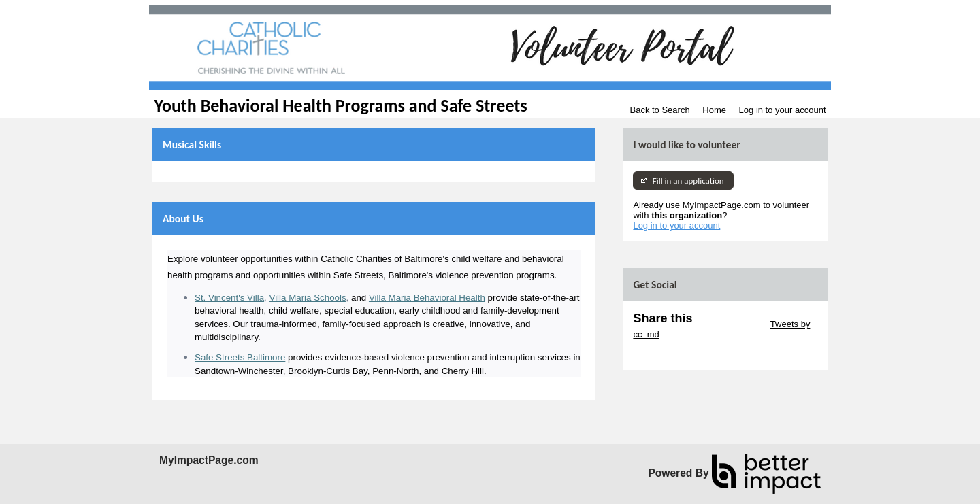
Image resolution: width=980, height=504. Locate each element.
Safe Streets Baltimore (240, 357)
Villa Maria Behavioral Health (427, 298)
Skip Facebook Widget (677, 355)
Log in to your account (783, 110)
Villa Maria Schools (307, 298)
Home (714, 110)
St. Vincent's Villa (229, 298)
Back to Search (659, 110)
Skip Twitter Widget (730, 324)
